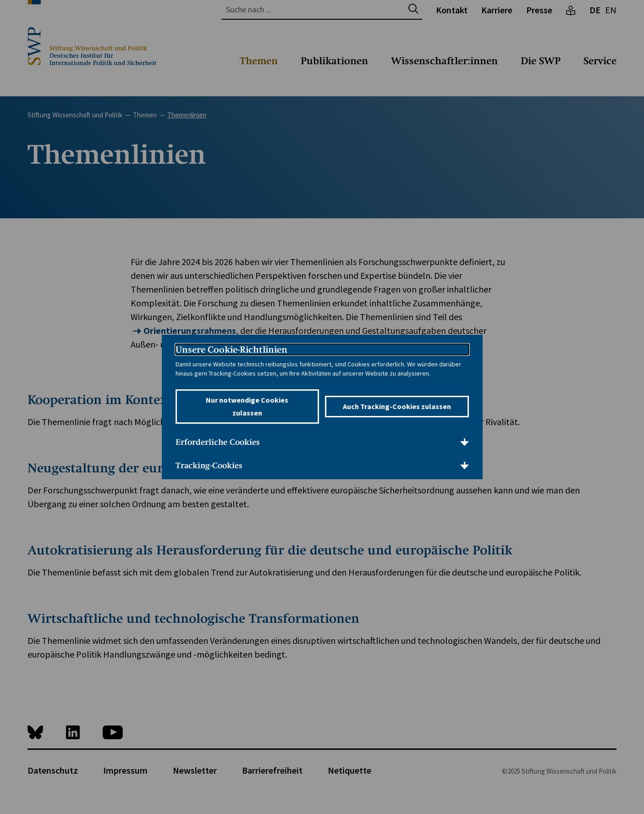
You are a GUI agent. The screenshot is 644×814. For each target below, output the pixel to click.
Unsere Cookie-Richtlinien (231, 349)
